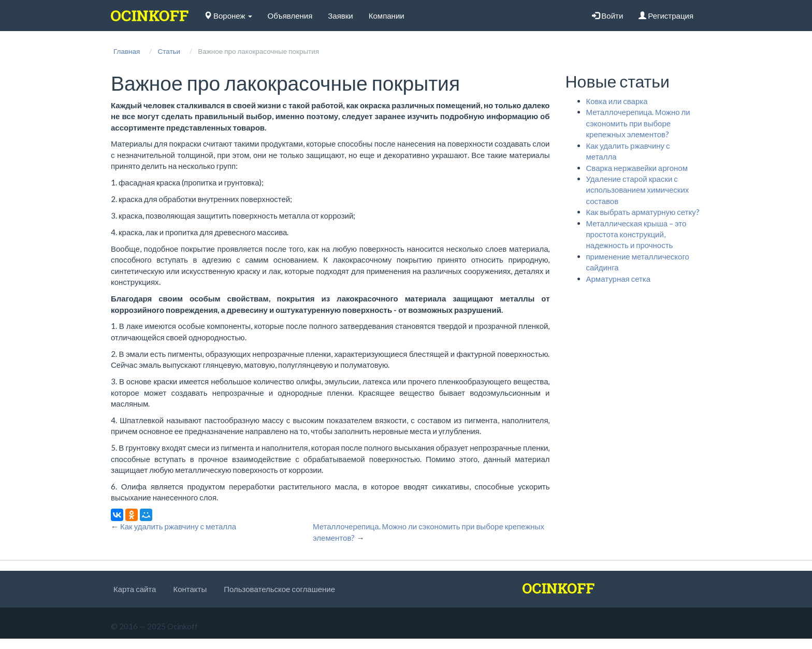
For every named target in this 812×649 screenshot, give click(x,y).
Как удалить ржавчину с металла (178, 526)
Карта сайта (135, 589)
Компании (387, 16)
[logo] (150, 16)
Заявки (340, 16)
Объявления (290, 16)
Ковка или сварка (617, 101)
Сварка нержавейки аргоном (637, 168)
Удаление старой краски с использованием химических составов (638, 190)
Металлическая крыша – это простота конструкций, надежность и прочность (636, 234)
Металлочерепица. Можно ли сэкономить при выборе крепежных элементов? (638, 123)
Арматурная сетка (619, 279)
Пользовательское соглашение (279, 589)
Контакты (190, 589)
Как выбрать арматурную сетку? (643, 212)
